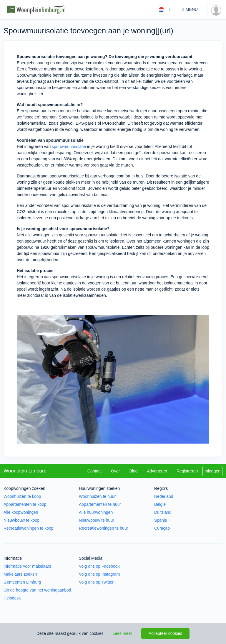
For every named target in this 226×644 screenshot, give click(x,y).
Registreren (187, 471)
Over (115, 471)
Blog (133, 471)
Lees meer (122, 633)
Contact (94, 471)
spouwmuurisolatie (69, 146)
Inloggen (212, 471)
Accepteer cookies (165, 633)
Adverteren (157, 471)
